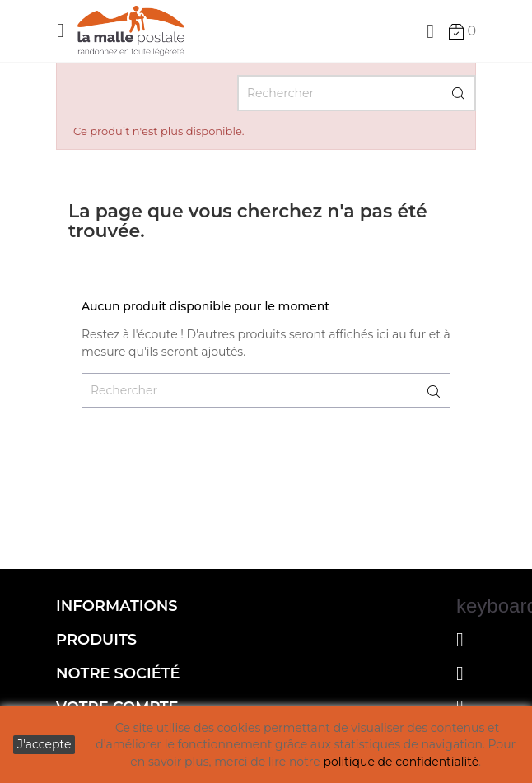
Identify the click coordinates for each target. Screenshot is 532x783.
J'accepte (44, 744)
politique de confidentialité (401, 762)
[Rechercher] (357, 93)
